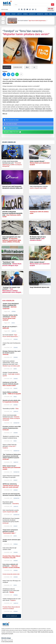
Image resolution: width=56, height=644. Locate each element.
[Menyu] (3, 14)
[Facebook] (19, 9)
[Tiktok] (30, 9)
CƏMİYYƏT (19, 14)
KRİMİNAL (26, 14)
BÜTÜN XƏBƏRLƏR (12, 616)
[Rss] (36, 9)
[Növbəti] (3, 23)
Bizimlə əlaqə (5, 9)
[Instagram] (24, 9)
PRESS (51, 14)
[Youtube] (27, 9)
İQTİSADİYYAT (32, 14)
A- (34, 67)
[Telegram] (33, 9)
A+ (27, 67)
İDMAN (46, 14)
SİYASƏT (14, 14)
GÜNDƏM (8, 14)
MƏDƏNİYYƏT (40, 14)
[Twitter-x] (22, 9)
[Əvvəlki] (3, 19)
